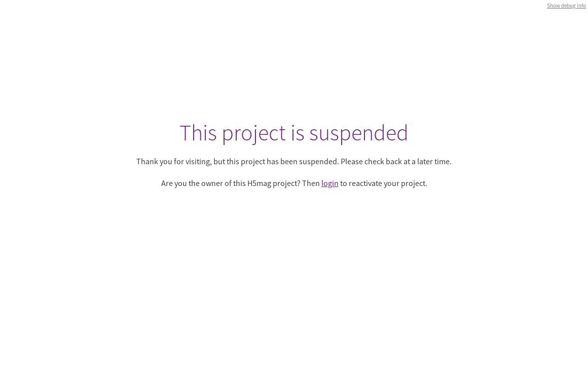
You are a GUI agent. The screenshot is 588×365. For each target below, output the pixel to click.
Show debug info (566, 6)
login (330, 183)
